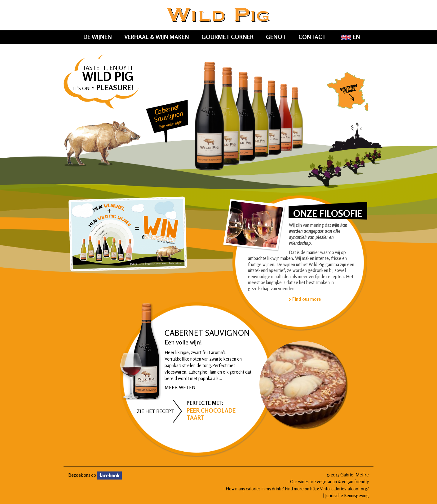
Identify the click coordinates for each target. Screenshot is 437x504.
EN (351, 37)
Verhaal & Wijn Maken (157, 37)
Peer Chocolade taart (211, 414)
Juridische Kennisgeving (347, 495)
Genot (276, 37)
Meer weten (180, 387)
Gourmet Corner (227, 37)
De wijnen (98, 37)
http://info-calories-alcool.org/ (340, 489)
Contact (312, 37)
